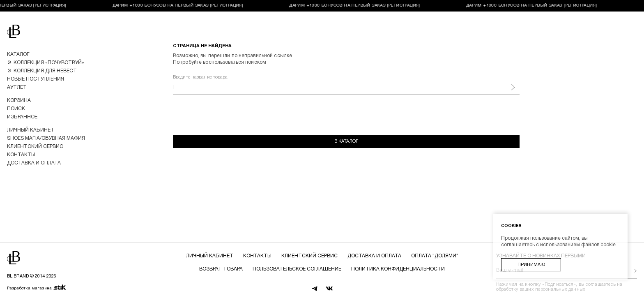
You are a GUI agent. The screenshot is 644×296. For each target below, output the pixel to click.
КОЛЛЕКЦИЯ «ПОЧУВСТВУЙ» (49, 63)
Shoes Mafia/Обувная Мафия (46, 138)
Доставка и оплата (34, 163)
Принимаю (531, 265)
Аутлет (17, 87)
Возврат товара (221, 269)
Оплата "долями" (435, 256)
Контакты (21, 155)
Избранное (22, 117)
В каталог (346, 141)
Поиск (16, 109)
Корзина (19, 101)
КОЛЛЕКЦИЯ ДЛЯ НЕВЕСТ (45, 71)
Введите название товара (200, 77)
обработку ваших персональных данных (541, 289)
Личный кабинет (31, 130)
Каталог (18, 54)
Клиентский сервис (35, 147)
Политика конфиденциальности (398, 269)
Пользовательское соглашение (297, 269)
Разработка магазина (37, 288)
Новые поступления (36, 79)
